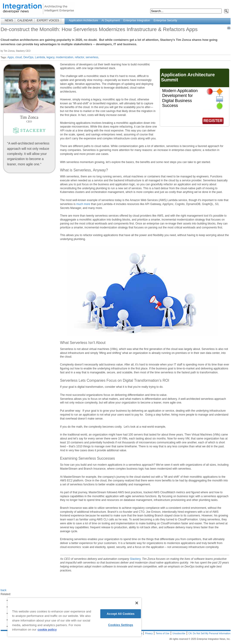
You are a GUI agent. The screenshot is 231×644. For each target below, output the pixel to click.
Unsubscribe (179, 633)
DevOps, (29, 57)
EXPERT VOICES (48, 20)
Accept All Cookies (121, 614)
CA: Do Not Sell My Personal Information (209, 633)
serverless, (92, 57)
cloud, (19, 57)
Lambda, (40, 57)
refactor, (80, 57)
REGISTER (213, 121)
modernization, (65, 57)
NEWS (9, 20)
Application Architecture (83, 20)
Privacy (149, 633)
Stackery (135, 559)
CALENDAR (25, 20)
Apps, (11, 57)
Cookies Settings (121, 625)
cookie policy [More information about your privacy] (47, 630)
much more (83, 204)
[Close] (137, 603)
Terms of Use (163, 633)
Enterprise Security (165, 20)
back (4, 590)
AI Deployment (111, 20)
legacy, (51, 57)
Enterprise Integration (137, 20)
